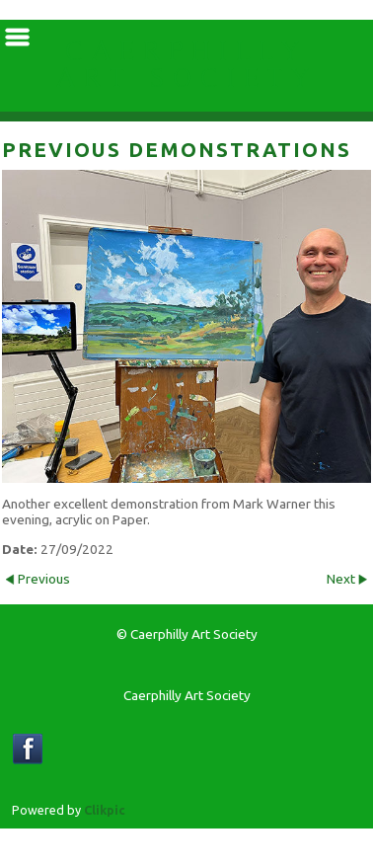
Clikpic (105, 810)
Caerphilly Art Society (187, 66)
